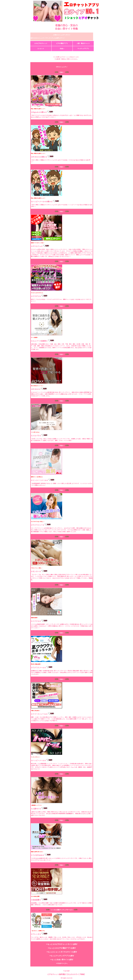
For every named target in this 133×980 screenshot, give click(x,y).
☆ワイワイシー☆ (38, 525)
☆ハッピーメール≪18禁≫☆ (42, 202)
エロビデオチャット (41, 43)
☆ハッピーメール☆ (38, 760)
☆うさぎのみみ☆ (38, 855)
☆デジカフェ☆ (37, 246)
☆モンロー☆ (36, 571)
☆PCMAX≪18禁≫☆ (39, 157)
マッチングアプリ (83, 49)
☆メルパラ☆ (36, 436)
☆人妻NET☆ (36, 809)
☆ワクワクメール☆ (38, 668)
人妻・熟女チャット (83, 43)
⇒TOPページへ (62, 963)
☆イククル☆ (36, 621)
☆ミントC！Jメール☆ (39, 480)
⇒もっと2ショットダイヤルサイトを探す (62, 952)
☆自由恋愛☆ (36, 900)
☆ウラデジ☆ (36, 296)
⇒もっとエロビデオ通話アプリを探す (62, 948)
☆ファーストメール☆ (39, 714)
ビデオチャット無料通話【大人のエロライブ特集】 (66, 974)
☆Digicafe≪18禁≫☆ (39, 112)
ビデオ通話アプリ (62, 43)
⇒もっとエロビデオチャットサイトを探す (62, 944)
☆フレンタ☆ (36, 934)
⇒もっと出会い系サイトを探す (62, 960)
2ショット (41, 49)
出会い (62, 49)
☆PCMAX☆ (36, 389)
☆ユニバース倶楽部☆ (39, 341)
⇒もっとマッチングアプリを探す (62, 956)
